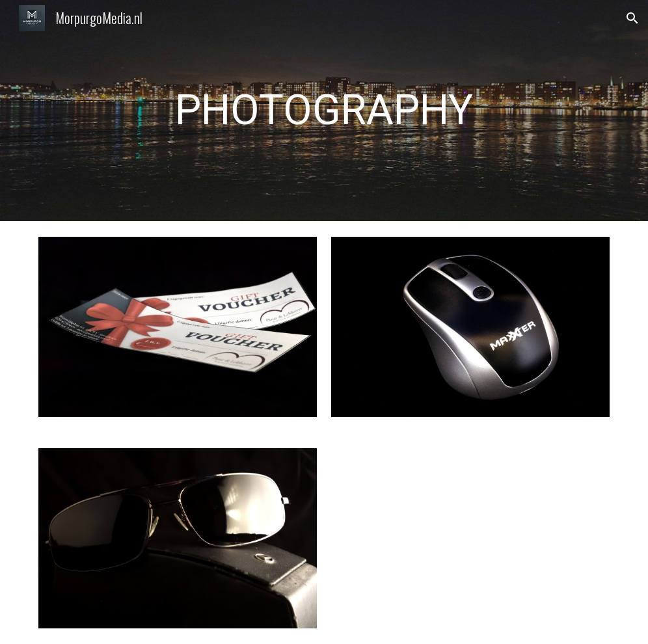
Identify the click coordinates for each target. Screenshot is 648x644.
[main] (324, 111)
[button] (632, 18)
